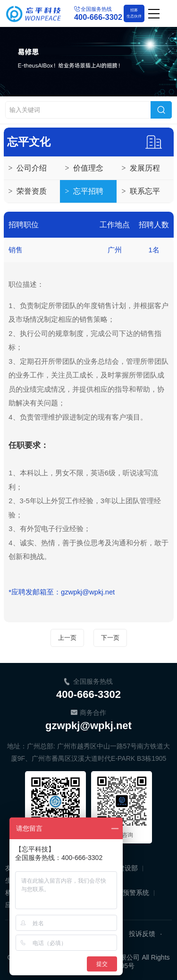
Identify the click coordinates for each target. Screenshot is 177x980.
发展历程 (140, 168)
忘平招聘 (84, 191)
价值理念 (84, 168)
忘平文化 (29, 142)
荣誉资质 (28, 191)
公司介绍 (28, 168)
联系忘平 (140, 191)
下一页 (110, 638)
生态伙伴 (134, 13)
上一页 (67, 638)
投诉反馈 (142, 934)
